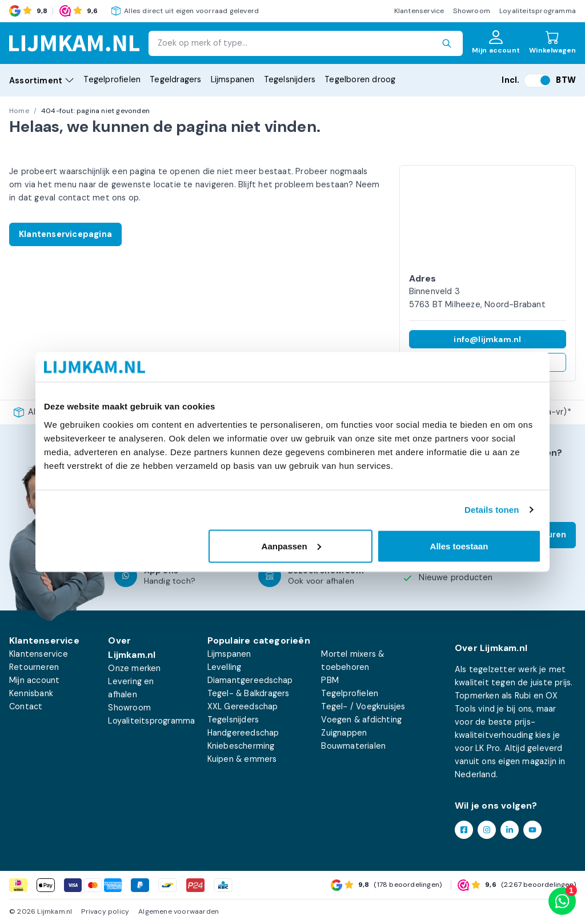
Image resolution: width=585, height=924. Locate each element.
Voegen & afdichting (361, 720)
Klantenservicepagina (65, 234)
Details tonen (492, 510)
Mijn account (34, 680)
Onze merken (134, 668)
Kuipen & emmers (242, 759)
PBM (330, 680)
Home (19, 111)
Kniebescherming (241, 746)
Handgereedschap (243, 733)
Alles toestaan (459, 546)
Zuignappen (344, 733)
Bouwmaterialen (353, 746)
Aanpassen (291, 546)
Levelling (225, 667)
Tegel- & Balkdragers (249, 693)
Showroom (472, 11)
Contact (26, 706)
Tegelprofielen (112, 79)
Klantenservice (419, 11)
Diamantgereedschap (250, 680)
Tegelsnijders (290, 79)
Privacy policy (105, 911)
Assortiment (42, 81)
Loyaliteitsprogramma (538, 11)
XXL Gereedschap (243, 706)
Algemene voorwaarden (179, 911)
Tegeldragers (175, 79)
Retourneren (34, 667)
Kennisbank (31, 693)
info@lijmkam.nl (487, 339)
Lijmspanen (233, 79)
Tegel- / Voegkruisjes (363, 706)
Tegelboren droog (360, 79)
